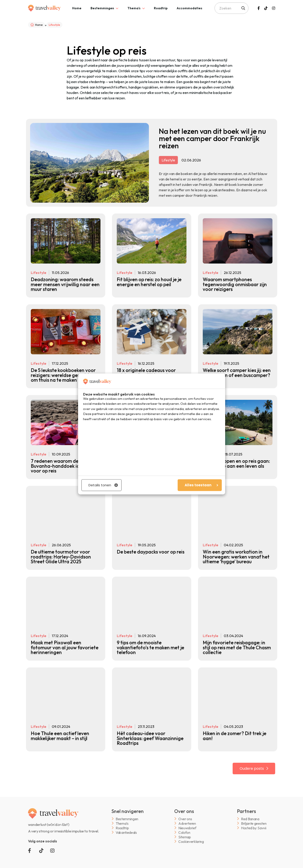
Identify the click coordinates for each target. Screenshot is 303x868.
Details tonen (103, 485)
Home (77, 8)
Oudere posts (252, 762)
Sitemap (185, 831)
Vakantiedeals (126, 826)
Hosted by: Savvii (254, 822)
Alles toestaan (201, 485)
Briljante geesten (254, 817)
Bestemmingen (102, 8)
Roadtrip (161, 8)
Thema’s (134, 8)
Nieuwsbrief (187, 822)
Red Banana (250, 813)
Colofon (184, 826)
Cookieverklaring (191, 835)
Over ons (185, 813)
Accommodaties (190, 8)
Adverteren (187, 817)
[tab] (77, 8)
